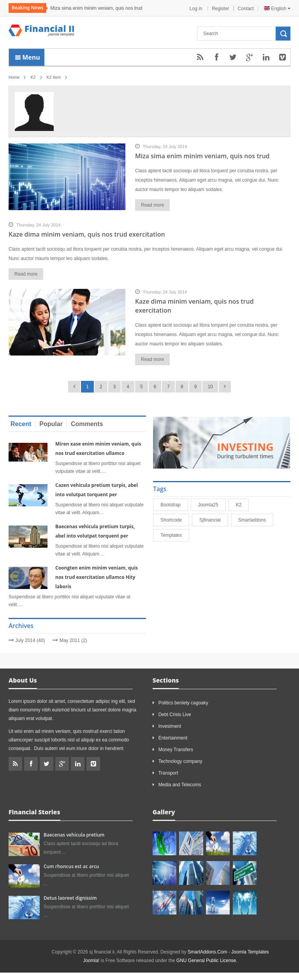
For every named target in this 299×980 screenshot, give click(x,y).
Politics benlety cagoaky (183, 710)
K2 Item (54, 85)
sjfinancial (214, 527)
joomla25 (212, 512)
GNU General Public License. (207, 968)
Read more (152, 212)
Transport (168, 780)
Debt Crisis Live (175, 722)
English (277, 9)
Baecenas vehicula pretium (74, 842)
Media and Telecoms (180, 792)
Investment (170, 734)
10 (210, 394)
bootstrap (174, 512)
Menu (28, 65)
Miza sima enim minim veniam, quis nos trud (96, 8)
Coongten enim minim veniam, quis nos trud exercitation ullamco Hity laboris (97, 585)
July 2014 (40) (30, 648)
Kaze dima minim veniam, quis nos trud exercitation (87, 242)
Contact (246, 9)
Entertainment (173, 745)
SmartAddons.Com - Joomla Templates (228, 959)
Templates (175, 543)
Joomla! (91, 968)
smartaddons (256, 527)
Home (14, 85)
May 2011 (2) (73, 648)
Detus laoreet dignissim (70, 905)
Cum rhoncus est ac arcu (71, 874)
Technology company (180, 769)
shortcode (175, 527)
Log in (197, 9)
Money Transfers (176, 757)
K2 (242, 512)
